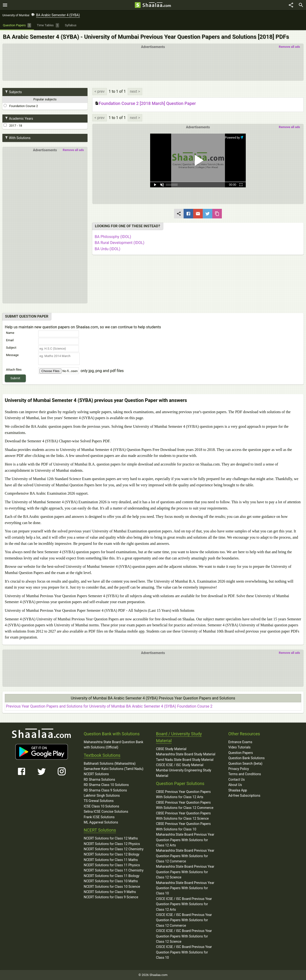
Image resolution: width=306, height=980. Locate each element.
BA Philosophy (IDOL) (113, 237)
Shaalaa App (238, 790)
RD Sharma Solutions (99, 780)
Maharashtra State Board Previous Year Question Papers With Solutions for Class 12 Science (185, 872)
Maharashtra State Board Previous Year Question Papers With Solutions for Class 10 (185, 888)
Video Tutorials (239, 747)
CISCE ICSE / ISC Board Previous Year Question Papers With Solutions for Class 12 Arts (184, 904)
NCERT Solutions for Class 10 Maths (111, 881)
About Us (235, 785)
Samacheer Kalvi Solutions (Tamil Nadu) (114, 769)
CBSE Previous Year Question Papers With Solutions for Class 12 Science (183, 816)
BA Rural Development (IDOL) (120, 243)
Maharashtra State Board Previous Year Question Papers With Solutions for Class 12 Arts (185, 840)
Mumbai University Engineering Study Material (184, 773)
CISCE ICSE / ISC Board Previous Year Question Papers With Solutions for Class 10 (184, 952)
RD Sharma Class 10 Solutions (106, 785)
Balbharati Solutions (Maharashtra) (110, 763)
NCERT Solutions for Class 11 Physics (112, 865)
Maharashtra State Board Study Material (186, 754)
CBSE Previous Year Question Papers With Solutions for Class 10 (183, 826)
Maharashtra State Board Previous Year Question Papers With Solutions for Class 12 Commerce (185, 856)
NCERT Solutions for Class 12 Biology (112, 854)
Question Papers (241, 753)
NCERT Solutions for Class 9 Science (111, 897)
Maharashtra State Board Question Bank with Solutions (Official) (113, 745)
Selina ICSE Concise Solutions (106, 812)
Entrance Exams (240, 742)
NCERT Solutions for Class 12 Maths (111, 838)
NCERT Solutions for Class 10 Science (112, 887)
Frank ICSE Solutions (99, 817)
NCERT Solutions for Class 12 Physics (112, 844)
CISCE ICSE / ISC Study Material (180, 765)
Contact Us (237, 780)
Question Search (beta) (245, 763)
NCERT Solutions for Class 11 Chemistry (114, 870)
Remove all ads (289, 47)
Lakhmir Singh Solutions (102, 796)
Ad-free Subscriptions (244, 796)
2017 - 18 (13, 125)
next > (135, 91)
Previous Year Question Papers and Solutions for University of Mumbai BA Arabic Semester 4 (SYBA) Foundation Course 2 (109, 706)
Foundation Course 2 (21, 106)
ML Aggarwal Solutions (101, 822)
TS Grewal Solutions (99, 801)
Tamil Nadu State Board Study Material (185, 760)
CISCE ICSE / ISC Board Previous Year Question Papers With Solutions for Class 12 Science (184, 936)
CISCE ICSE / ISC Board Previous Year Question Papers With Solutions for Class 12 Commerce (184, 920)
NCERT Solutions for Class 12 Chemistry (114, 849)
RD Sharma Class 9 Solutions (105, 790)
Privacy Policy (239, 769)
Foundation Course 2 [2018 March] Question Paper (145, 104)
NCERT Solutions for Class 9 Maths (110, 892)
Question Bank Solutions (246, 758)
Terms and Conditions (245, 774)
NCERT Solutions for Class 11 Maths (111, 860)
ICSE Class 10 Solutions (101, 806)
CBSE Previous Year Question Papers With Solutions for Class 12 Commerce (185, 805)
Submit (15, 378)
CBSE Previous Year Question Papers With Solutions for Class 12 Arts (183, 794)
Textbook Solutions (102, 755)
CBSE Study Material (171, 749)
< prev (100, 91)
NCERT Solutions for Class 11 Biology (112, 876)
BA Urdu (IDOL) (107, 249)
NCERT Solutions (96, 774)
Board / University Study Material (179, 737)
